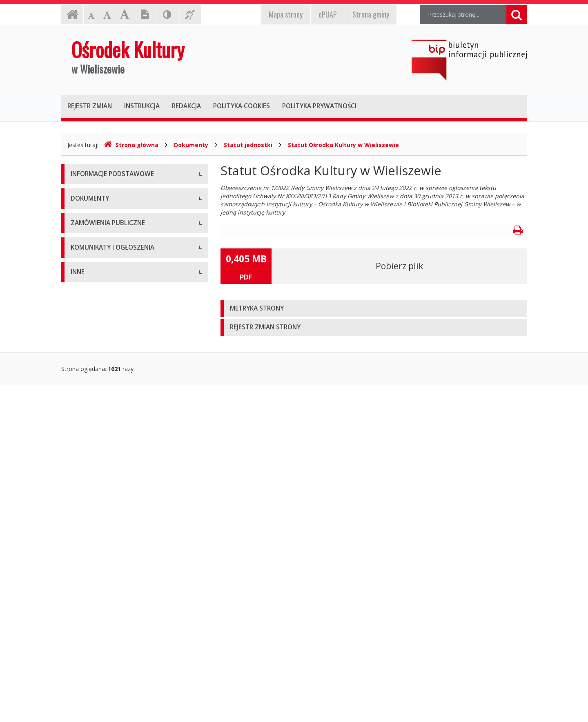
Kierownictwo (89, 249)
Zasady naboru (90, 402)
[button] (374, 309)
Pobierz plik (399, 266)
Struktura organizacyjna (102, 230)
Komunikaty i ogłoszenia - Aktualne (117, 533)
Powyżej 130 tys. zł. (97, 445)
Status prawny (89, 212)
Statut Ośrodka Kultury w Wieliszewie (343, 145)
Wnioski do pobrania (98, 365)
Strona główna (131, 145)
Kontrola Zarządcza (97, 667)
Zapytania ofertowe (97, 463)
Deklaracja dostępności (102, 285)
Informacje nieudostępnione (108, 594)
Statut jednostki (248, 145)
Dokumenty (191, 145)
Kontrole (82, 631)
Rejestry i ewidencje (97, 649)
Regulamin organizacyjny (104, 347)
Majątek (81, 612)
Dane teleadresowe (97, 193)
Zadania (81, 267)
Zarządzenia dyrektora (100, 383)
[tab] (374, 309)
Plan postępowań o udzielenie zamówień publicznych (125, 486)
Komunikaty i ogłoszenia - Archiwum (119, 551)
